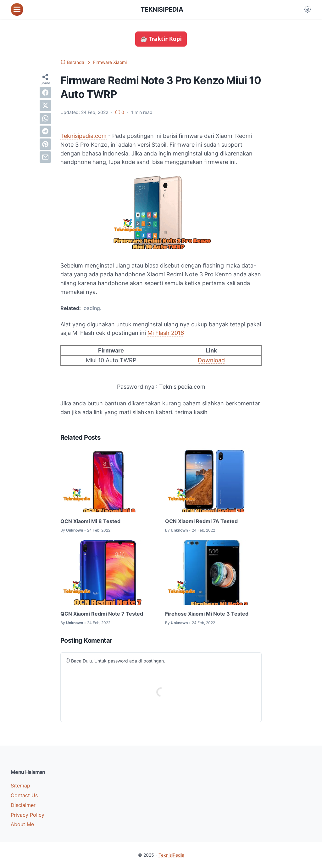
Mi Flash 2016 (166, 333)
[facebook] (45, 93)
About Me (22, 824)
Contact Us (24, 795)
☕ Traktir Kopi (161, 39)
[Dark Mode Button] (308, 9)
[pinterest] (45, 144)
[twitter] (45, 105)
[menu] (17, 9)
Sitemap (20, 786)
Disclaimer (23, 805)
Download (211, 360)
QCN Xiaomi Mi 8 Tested (90, 521)
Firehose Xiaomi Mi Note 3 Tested (207, 614)
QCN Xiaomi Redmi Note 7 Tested (102, 614)
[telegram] (45, 131)
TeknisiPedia (162, 9)
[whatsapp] (45, 118)
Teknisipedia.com (83, 136)
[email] (45, 157)
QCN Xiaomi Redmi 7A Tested (201, 521)
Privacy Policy (28, 815)
